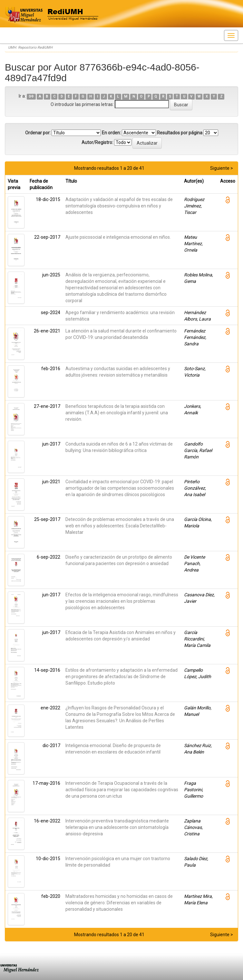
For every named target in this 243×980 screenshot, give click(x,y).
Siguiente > (222, 168)
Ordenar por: (38, 133)
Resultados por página (180, 133)
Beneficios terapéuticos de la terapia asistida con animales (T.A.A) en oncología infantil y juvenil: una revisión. (117, 413)
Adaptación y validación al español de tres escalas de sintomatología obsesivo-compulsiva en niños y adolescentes (119, 206)
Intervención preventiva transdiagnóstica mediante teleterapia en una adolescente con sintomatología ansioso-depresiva (117, 827)
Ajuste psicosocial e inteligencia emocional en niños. (118, 237)
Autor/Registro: (97, 142)
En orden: (111, 133)
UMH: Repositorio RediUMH (30, 48)
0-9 (31, 96)
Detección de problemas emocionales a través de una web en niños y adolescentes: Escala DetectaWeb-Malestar (120, 526)
